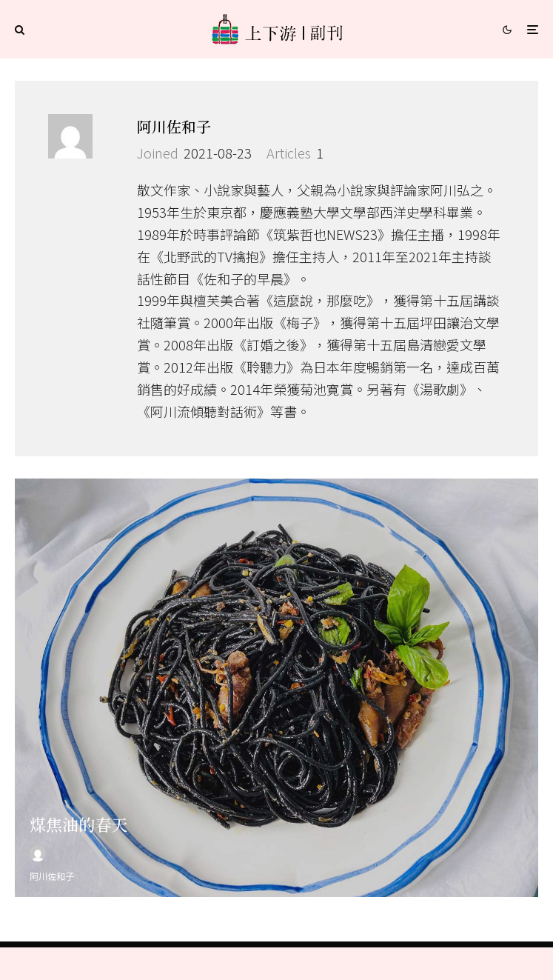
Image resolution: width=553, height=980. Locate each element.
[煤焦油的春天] (276, 693)
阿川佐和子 (174, 126)
